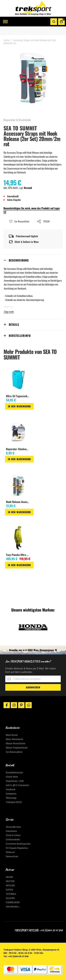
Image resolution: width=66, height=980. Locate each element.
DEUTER (10, 881)
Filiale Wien (12, 777)
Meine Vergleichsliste (17, 748)
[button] (7, 413)
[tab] (33, 260)
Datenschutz (12, 856)
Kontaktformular (14, 772)
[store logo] (33, 8)
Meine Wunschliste (15, 743)
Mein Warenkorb (14, 739)
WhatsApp (11, 798)
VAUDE (9, 877)
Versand (28, 188)
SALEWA (10, 898)
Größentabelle (13, 839)
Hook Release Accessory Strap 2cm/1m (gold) (18, 502)
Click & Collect (13, 835)
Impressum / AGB (15, 781)
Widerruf (10, 852)
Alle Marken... (13, 906)
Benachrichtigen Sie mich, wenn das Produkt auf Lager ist (32, 210)
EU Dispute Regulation (17, 848)
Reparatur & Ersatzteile (17, 120)
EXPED (9, 890)
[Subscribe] (33, 687)
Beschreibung (19, 260)
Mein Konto (12, 735)
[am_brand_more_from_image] (18, 380)
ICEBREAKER (13, 902)
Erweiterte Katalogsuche (18, 844)
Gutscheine (11, 831)
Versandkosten (13, 827)
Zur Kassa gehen (14, 752)
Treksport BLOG (14, 802)
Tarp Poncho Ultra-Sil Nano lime (18, 555)
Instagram (11, 793)
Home (7, 40)
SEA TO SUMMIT (20, 128)
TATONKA (11, 894)
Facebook (11, 789)
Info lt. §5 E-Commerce (17, 785)
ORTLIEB (10, 885)
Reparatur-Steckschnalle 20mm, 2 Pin (18, 449)
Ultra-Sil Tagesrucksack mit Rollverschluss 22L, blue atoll (18, 396)
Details (14, 324)
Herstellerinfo (20, 336)
